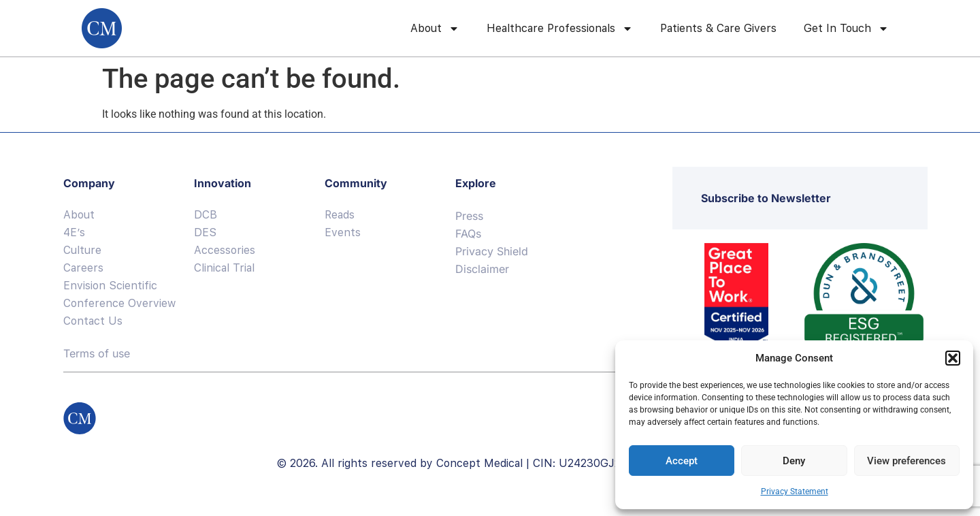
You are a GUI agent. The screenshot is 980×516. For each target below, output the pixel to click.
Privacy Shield (492, 251)
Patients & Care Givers (718, 28)
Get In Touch (846, 29)
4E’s (74, 232)
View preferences (906, 461)
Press (469, 216)
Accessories (225, 250)
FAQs (468, 233)
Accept (682, 461)
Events (343, 232)
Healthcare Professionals (560, 29)
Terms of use (97, 353)
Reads (340, 215)
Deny (794, 461)
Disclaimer (482, 269)
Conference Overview (119, 303)
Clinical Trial (224, 268)
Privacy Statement (795, 491)
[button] (953, 358)
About (435, 29)
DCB (206, 215)
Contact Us (93, 321)
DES (205, 232)
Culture (82, 250)
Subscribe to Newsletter (766, 198)
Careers (83, 268)
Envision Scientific (110, 286)
